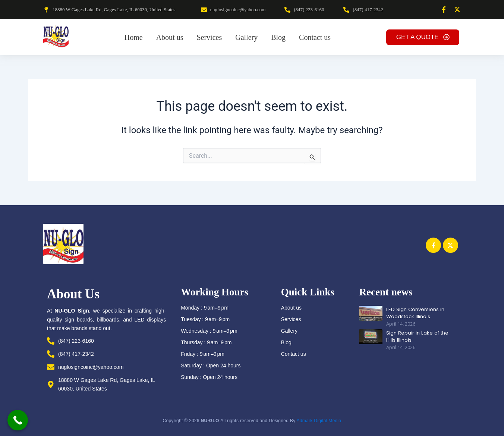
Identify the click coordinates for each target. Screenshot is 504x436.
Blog (286, 342)
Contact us (294, 354)
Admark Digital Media (319, 421)
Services (291, 319)
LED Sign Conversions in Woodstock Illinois (414, 313)
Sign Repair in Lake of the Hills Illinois (416, 336)
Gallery (289, 331)
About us (291, 308)
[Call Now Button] (18, 420)
